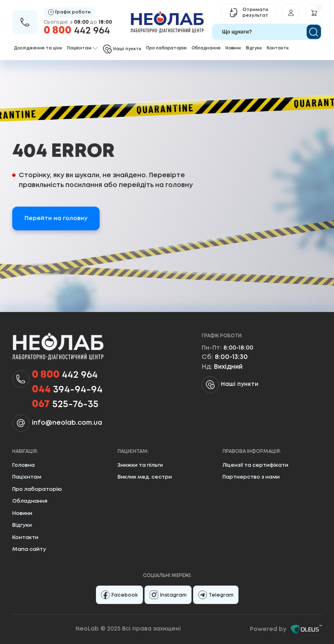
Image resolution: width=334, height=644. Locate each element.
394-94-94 (67, 390)
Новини (233, 48)
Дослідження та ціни (38, 48)
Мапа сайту (29, 549)
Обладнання (206, 48)
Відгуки (254, 48)
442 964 (77, 31)
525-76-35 (65, 405)
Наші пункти (230, 385)
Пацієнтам (27, 477)
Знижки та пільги (140, 465)
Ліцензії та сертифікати (255, 465)
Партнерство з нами (251, 477)
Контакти (278, 48)
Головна (23, 465)
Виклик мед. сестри (145, 477)
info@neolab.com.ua (67, 423)
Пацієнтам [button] (82, 48)
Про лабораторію (166, 48)
